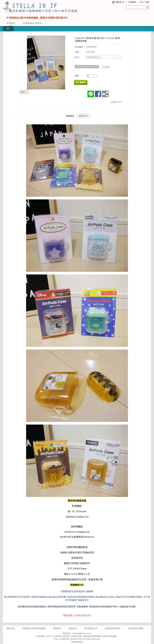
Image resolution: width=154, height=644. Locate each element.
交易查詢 (132, 2)
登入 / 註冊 (145, 2)
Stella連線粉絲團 (136, 628)
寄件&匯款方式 (91, 628)
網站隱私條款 (77, 642)
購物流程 (57, 628)
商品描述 (70, 116)
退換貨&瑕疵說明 (113, 628)
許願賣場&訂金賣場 (32, 23)
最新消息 (11, 628)
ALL (8, 29)
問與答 (83, 116)
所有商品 (11, 23)
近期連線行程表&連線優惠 (34, 628)
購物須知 (73, 628)
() (118, 2)
